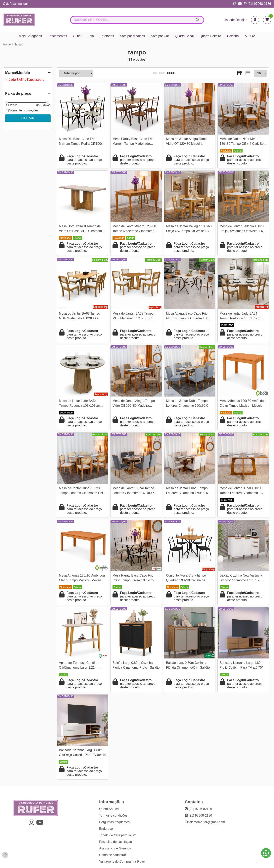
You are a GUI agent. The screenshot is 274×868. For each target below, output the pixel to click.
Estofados (107, 36)
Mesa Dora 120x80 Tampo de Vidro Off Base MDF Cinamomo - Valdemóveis (82, 229)
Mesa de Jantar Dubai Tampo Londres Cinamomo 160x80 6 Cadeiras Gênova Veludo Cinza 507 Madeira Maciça (135, 491)
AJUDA (250, 36)
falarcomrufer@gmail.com (205, 822)
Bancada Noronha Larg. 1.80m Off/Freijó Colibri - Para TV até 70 (83, 752)
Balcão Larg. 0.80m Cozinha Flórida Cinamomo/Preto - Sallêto (136, 665)
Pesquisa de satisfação (116, 842)
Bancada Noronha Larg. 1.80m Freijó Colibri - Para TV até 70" (241, 665)
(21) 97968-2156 (257, 4)
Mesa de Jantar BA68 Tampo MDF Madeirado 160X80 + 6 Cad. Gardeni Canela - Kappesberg (79, 316)
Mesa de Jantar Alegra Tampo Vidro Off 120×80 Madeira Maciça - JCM (187, 142)
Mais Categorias (30, 36)
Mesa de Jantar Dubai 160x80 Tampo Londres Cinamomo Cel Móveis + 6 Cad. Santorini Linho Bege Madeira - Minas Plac (82, 491)
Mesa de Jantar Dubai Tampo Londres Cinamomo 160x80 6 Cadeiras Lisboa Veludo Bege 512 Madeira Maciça (187, 491)
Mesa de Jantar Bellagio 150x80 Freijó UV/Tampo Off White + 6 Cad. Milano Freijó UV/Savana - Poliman (242, 229)
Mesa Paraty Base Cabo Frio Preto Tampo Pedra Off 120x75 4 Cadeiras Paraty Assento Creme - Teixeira (136, 578)
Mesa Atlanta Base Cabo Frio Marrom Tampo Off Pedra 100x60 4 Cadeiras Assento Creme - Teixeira (190, 316)
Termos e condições (113, 815)
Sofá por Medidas (132, 36)
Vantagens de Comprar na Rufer (122, 862)
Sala (91, 36)
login (26, 4)
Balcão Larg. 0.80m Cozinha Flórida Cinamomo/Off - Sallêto (188, 665)
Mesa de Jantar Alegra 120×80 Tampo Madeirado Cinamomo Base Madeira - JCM (134, 229)
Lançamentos (57, 36)
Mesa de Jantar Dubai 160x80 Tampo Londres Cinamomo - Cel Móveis (243, 491)
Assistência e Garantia (115, 848)
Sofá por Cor (160, 36)
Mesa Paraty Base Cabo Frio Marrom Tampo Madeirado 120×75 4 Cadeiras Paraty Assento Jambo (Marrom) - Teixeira (133, 142)
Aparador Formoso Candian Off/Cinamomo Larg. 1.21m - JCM (79, 666)
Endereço (106, 829)
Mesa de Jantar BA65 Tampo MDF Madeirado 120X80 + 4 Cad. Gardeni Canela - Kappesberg (133, 316)
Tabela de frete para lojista (118, 835)
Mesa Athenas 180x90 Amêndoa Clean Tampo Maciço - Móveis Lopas (82, 578)
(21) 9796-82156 (198, 809)
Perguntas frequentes (114, 822)
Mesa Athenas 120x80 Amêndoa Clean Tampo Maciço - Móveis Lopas (243, 404)
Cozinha (233, 36)
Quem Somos (109, 809)
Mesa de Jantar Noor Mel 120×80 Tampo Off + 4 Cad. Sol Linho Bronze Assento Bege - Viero (242, 142)
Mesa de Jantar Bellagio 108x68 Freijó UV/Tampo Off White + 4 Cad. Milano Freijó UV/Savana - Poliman (189, 229)
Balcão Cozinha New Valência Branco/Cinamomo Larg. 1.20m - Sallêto (243, 578)
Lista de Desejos (235, 20)
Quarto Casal (184, 36)
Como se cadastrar (113, 855)
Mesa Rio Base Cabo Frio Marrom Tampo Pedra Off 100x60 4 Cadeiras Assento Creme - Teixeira (83, 142)
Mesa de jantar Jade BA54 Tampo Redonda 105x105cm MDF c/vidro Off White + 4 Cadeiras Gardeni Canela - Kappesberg (240, 316)
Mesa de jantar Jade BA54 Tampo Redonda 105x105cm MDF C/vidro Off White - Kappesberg (79, 404)
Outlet (77, 36)
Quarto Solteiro (210, 36)
